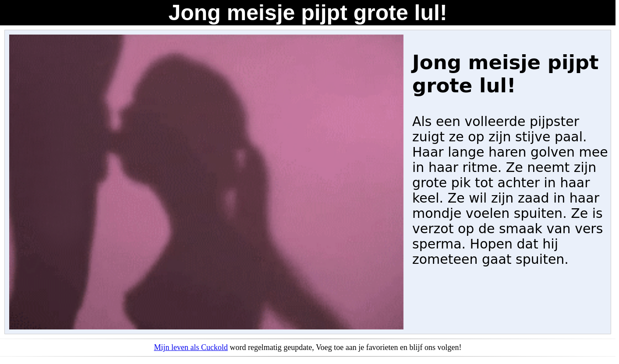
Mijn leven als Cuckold (191, 347)
